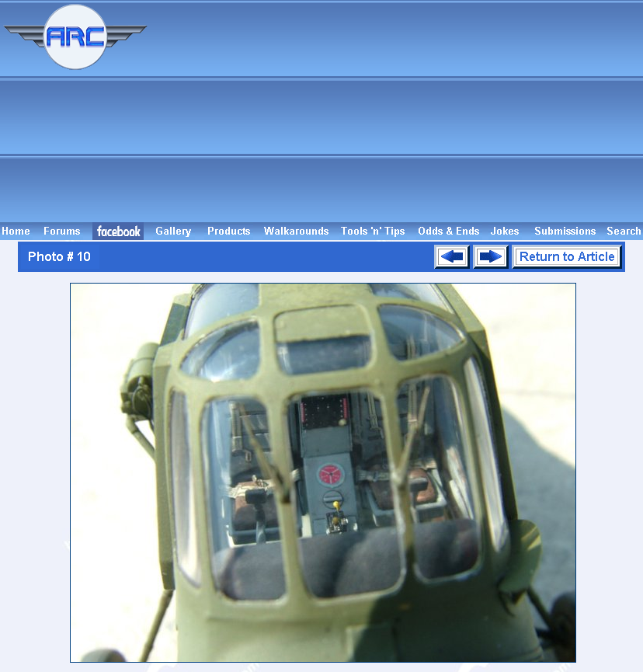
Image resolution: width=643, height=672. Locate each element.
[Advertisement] (398, 111)
